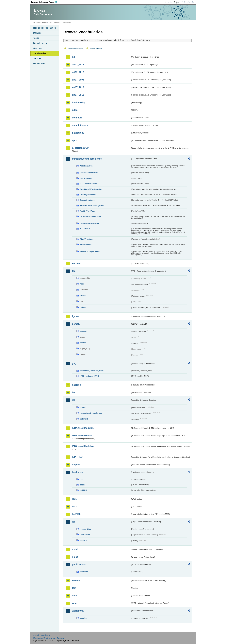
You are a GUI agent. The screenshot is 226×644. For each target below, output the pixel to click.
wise (75, 603)
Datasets (37, 33)
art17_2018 (78, 95)
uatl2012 (84, 490)
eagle (82, 485)
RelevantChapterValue (90, 251)
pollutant (84, 419)
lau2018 (76, 514)
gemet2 (76, 324)
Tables (36, 38)
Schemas (38, 48)
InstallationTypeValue (89, 223)
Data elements (40, 43)
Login (170, 2)
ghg (74, 363)
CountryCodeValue (88, 195)
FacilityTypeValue (88, 211)
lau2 (74, 507)
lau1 (74, 499)
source (83, 343)
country (83, 618)
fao (74, 271)
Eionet (45, 23)
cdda (75, 110)
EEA (45, 2)
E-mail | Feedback (42, 635)
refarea (83, 296)
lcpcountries (85, 529)
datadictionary (80, 125)
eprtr (75, 140)
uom (75, 596)
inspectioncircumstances (91, 413)
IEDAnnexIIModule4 (83, 446)
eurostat (77, 263)
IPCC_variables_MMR (89, 376)
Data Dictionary (55, 23)
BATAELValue (86, 178)
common (77, 118)
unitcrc (83, 307)
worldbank (78, 611)
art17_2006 (78, 80)
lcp (74, 522)
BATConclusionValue (89, 184)
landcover (78, 472)
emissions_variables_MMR (92, 371)
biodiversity (79, 103)
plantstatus (85, 534)
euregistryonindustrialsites (87, 159)
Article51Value (86, 166)
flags (82, 284)
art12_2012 (78, 65)
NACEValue (85, 229)
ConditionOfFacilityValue (91, 189)
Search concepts (96, 49)
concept (84, 331)
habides (76, 385)
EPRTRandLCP (80, 148)
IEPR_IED (77, 457)
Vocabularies (40, 53)
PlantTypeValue (87, 239)
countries (84, 572)
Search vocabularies (75, 49)
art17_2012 (78, 87)
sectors (83, 540)
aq (73, 57)
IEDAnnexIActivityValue (90, 216)
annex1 (83, 407)
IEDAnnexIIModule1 (83, 428)
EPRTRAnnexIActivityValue (92, 206)
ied (74, 400)
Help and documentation (45, 28)
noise (75, 557)
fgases (76, 316)
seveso (76, 580)
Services (37, 58)
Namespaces (39, 63)
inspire (76, 465)
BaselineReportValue (89, 173)
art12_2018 (78, 72)
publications (79, 564)
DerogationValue (87, 200)
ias (74, 392)
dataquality (78, 133)
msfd (75, 549)
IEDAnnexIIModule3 (83, 436)
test (74, 588)
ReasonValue (86, 244)
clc (81, 479)
